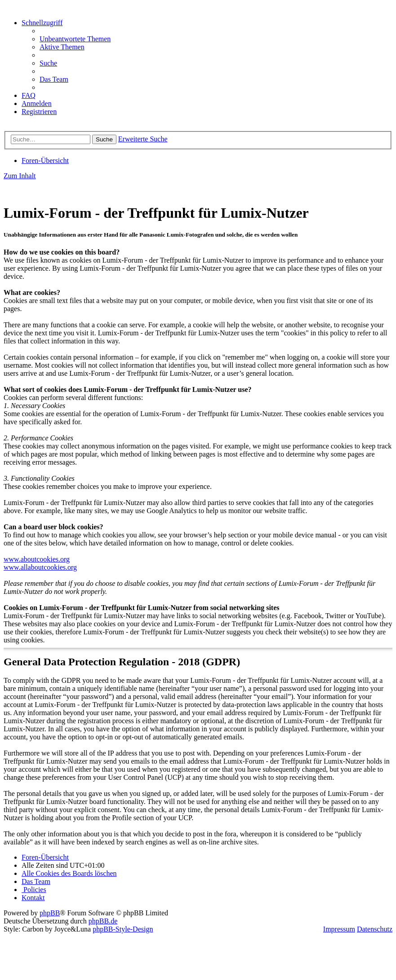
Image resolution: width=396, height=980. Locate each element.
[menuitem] (75, 39)
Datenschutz (375, 929)
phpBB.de (103, 921)
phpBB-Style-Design (123, 929)
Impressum (339, 929)
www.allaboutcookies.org (40, 567)
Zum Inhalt (20, 176)
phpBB (50, 913)
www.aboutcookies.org (37, 559)
